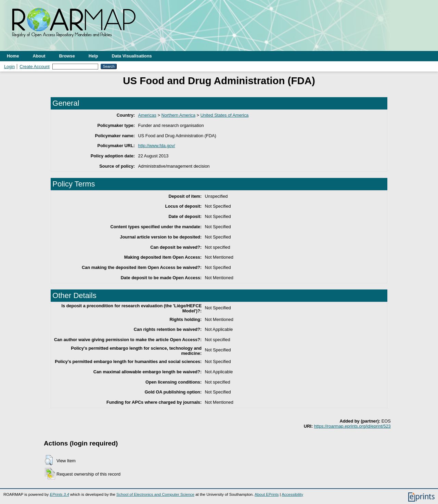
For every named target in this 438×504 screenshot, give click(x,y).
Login (9, 67)
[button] (49, 460)
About (39, 56)
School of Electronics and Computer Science (155, 494)
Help (93, 56)
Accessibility (292, 494)
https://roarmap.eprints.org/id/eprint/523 (352, 426)
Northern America (178, 115)
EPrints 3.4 (59, 494)
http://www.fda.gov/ (157, 146)
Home (13, 56)
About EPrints (267, 494)
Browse (67, 56)
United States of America (225, 115)
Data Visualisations (132, 56)
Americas (147, 115)
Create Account (35, 67)
